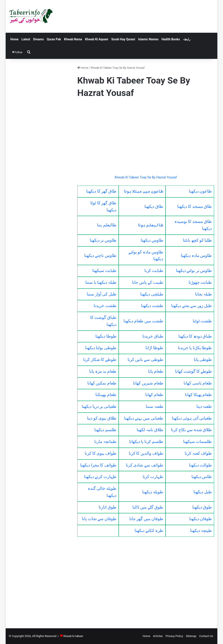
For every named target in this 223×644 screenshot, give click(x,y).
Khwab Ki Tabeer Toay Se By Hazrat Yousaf (146, 177)
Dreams (38, 39)
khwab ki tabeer (73, 636)
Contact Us (206, 636)
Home (14, 39)
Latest (26, 39)
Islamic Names (148, 39)
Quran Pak (54, 39)
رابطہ (187, 39)
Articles (158, 636)
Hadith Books (171, 39)
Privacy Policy (174, 636)
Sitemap (191, 636)
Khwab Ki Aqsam (97, 39)
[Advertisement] (146, 138)
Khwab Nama (73, 39)
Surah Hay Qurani (123, 39)
